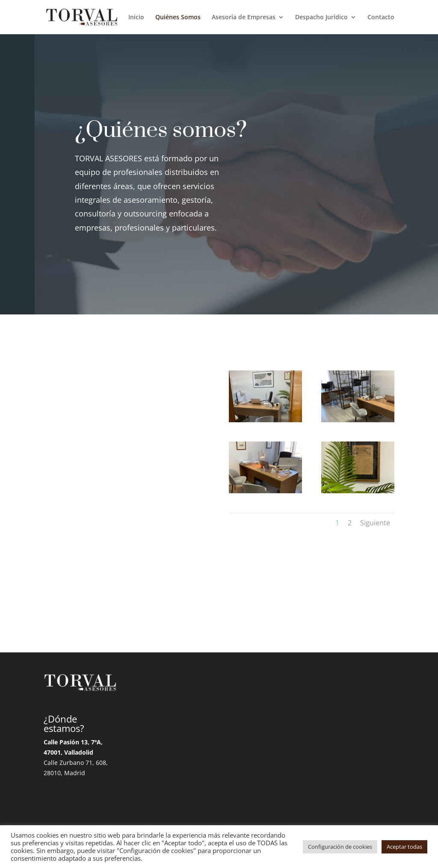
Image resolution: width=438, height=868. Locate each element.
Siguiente (375, 523)
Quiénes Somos (178, 18)
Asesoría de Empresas (244, 18)
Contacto (381, 18)
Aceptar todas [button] (404, 847)
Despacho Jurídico (321, 18)
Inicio (136, 18)
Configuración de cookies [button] (340, 847)
